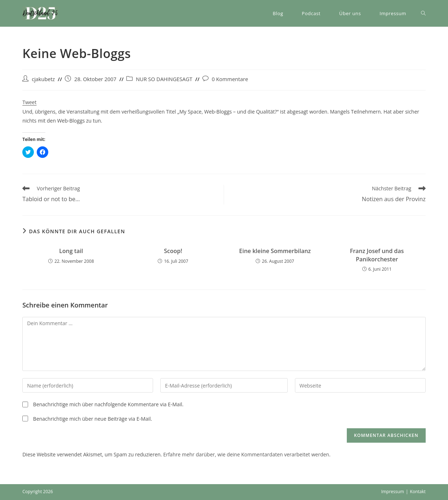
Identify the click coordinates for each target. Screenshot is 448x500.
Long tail (71, 251)
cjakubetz (43, 79)
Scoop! (173, 251)
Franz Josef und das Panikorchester (377, 255)
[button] (40, 13)
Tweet (29, 102)
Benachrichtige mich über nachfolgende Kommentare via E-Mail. (108, 404)
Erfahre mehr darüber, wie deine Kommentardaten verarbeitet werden (246, 454)
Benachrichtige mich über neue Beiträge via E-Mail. (93, 419)
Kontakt (418, 492)
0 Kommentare (230, 79)
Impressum (392, 492)
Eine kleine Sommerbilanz (275, 251)
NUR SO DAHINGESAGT (164, 79)
